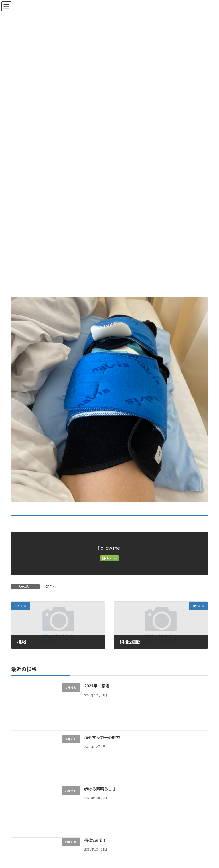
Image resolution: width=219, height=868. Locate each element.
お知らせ (49, 587)
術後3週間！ (95, 840)
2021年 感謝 (97, 686)
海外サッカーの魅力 (104, 737)
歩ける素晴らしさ (100, 789)
